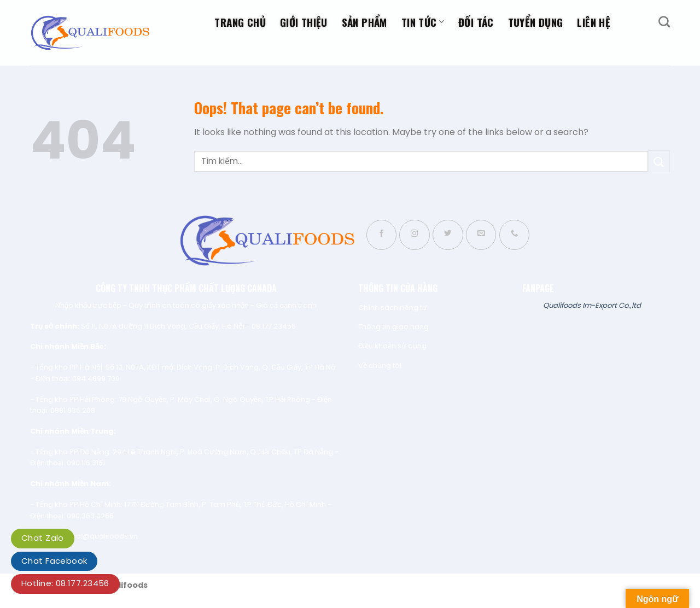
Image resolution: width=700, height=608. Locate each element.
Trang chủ (240, 22)
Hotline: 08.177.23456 (65, 583)
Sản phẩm (364, 22)
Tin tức (423, 22)
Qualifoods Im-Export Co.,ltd (592, 305)
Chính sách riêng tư (393, 308)
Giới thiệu (304, 22)
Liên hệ (594, 22)
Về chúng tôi (380, 366)
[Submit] (659, 161)
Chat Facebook (54, 561)
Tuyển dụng (536, 22)
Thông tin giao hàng (393, 327)
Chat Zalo (43, 538)
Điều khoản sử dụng (392, 346)
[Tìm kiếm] (664, 22)
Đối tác (476, 22)
